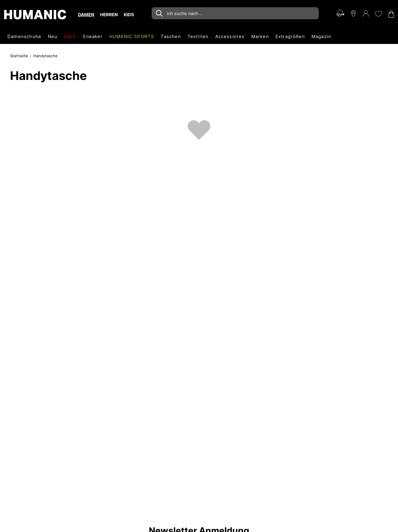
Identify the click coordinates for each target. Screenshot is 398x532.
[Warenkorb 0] (391, 14)
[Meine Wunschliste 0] (378, 14)
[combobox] (235, 13)
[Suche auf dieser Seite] (235, 13)
